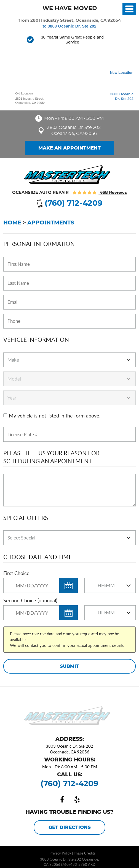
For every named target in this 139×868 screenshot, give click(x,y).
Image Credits (85, 853)
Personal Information (39, 244)
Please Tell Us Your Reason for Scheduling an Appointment (51, 457)
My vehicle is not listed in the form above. (55, 416)
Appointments (51, 223)
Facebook (62, 800)
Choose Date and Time (38, 557)
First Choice (16, 573)
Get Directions (70, 828)
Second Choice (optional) (30, 600)
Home (12, 223)
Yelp (77, 800)
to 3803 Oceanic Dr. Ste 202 (69, 26)
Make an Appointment (69, 148)
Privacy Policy (60, 853)
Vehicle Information (36, 339)
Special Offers (26, 518)
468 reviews (113, 193)
